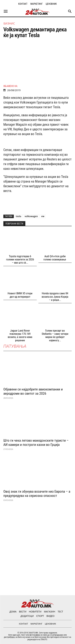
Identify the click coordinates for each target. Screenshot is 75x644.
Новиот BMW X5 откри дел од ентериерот (20, 295)
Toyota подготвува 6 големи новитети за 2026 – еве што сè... (20, 259)
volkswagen (31, 216)
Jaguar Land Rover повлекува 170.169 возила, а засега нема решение (20, 336)
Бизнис (9, 23)
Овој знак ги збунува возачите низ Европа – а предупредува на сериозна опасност (37, 494)
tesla (18, 216)
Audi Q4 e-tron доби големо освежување (55, 258)
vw (43, 216)
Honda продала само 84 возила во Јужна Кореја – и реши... (55, 297)
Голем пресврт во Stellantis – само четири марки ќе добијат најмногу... (55, 336)
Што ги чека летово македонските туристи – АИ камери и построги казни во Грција (36, 443)
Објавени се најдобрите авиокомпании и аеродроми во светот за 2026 (33, 391)
